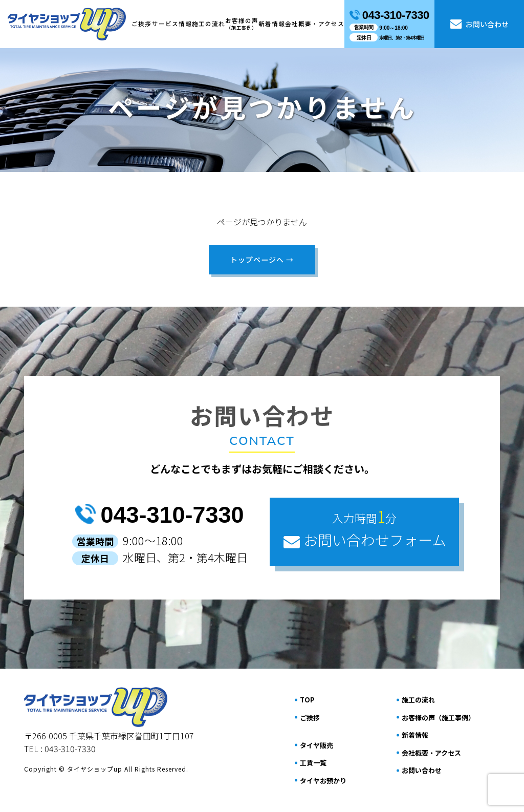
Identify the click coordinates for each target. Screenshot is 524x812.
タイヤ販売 (316, 745)
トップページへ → (262, 260)
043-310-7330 (159, 515)
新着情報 (272, 24)
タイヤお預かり (323, 780)
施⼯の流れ (209, 24)
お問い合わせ (479, 24)
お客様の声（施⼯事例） (438, 717)
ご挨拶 (141, 24)
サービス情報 (172, 24)
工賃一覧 (313, 763)
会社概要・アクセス (315, 24)
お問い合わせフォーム (364, 528)
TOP (307, 700)
